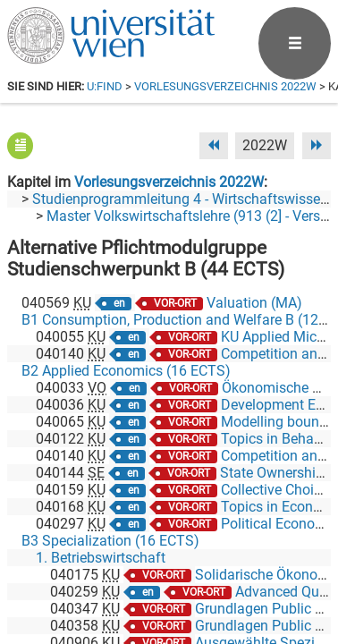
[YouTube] (245, 569)
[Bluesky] (187, 569)
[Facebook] (130, 569)
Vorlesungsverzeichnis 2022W (225, 86)
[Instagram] (302, 569)
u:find (105, 86)
